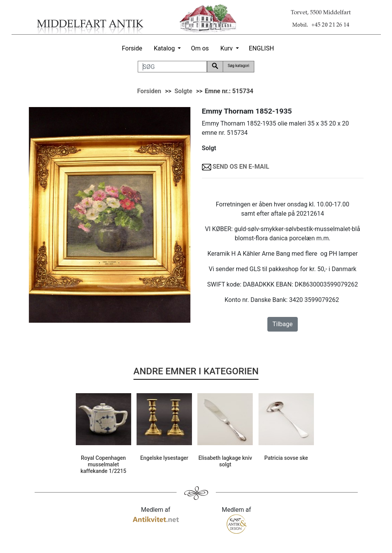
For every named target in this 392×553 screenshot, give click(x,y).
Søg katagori (239, 66)
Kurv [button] (227, 48)
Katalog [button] (164, 48)
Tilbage (282, 324)
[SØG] (172, 67)
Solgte (183, 91)
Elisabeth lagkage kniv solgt (225, 461)
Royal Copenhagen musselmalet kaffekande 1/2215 (103, 464)
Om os (200, 48)
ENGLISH (261, 48)
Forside (132, 48)
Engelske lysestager (164, 458)
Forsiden (149, 91)
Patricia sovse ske (286, 458)
